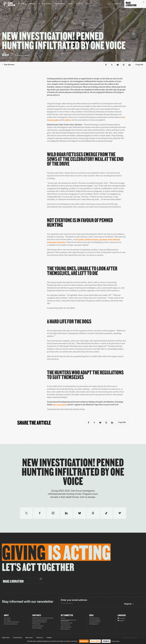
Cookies (49, 638)
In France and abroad (11, 624)
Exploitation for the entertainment (43, 618)
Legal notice (6, 638)
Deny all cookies (95, 641)
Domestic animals (38, 626)
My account (118, 4)
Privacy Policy (18, 638)
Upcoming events (95, 622)
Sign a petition (65, 629)
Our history (7, 620)
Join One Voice (65, 625)
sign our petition (60, 405)
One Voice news (94, 618)
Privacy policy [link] (115, 641)
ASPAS (68, 120)
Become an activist (67, 623)
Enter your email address (74, 600)
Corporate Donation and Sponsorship (68, 621)
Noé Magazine (94, 624)
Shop (88, 4)
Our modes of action (45, 4)
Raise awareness (66, 627)
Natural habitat (37, 628)
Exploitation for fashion (39, 622)
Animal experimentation (40, 620)
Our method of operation (11, 622)
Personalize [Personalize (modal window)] (106, 641)
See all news (8, 65)
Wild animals (36, 624)
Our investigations (95, 620)
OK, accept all (84, 641)
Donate (63, 618)
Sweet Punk (133, 638)
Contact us (79, 4)
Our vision (7, 618)
